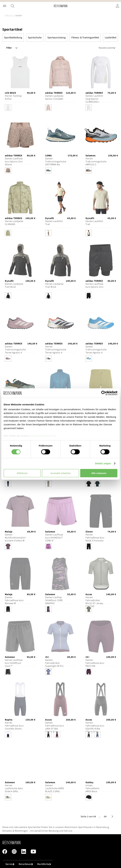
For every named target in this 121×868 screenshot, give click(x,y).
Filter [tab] (9, 48)
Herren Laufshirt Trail (94, 223)
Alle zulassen (99, 473)
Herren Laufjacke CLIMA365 (14, 223)
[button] (100, 817)
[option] (8, 108)
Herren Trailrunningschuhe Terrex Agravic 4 (56, 350)
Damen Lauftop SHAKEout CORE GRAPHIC (54, 600)
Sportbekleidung (13, 38)
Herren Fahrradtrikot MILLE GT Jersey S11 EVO (94, 602)
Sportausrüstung (56, 38)
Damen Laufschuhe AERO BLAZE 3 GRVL (55, 788)
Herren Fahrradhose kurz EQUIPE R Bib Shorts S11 (95, 727)
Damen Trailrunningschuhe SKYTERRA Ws (56, 162)
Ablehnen (22, 473)
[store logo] (61, 6)
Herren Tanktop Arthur (13, 97)
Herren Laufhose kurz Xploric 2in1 (95, 285)
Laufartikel (111, 38)
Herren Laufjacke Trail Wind (54, 285)
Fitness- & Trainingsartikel (85, 38)
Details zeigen (103, 463)
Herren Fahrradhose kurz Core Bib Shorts (14, 726)
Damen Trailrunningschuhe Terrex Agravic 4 (15, 350)
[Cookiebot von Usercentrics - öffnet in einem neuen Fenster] (104, 393)
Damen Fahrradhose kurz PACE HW (95, 663)
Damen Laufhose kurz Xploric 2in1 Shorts (14, 162)
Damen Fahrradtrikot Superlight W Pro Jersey (54, 665)
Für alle (9, 16)
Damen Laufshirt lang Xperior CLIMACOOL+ (94, 99)
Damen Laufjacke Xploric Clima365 (54, 97)
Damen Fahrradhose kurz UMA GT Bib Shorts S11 (55, 727)
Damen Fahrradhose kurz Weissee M (14, 600)
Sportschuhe (35, 38)
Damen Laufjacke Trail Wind (14, 285)
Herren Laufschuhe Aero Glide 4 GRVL (14, 788)
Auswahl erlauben (60, 473)
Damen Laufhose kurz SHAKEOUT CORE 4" (54, 538)
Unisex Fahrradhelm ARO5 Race (92, 788)
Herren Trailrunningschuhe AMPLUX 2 (96, 162)
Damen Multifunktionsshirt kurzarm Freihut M (15, 538)
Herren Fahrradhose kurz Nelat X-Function (95, 538)
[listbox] (20, 108)
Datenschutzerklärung (43, 436)
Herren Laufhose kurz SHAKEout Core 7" (14, 663)
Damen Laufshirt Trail (54, 223)
